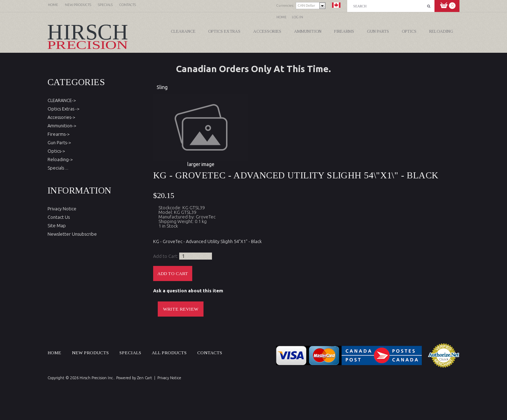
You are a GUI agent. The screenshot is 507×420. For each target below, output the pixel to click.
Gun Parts (378, 31)
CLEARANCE (183, 31)
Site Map (57, 225)
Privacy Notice (62, 209)
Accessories (267, 31)
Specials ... (58, 168)
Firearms (344, 31)
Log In (298, 17)
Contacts (210, 353)
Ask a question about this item (188, 291)
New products (90, 353)
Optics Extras (224, 31)
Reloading (441, 31)
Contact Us (59, 217)
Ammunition (308, 31)
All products (169, 353)
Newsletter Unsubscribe (72, 234)
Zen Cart (145, 378)
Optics (409, 31)
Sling (162, 87)
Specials (130, 353)
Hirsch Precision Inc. (97, 378)
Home (281, 17)
